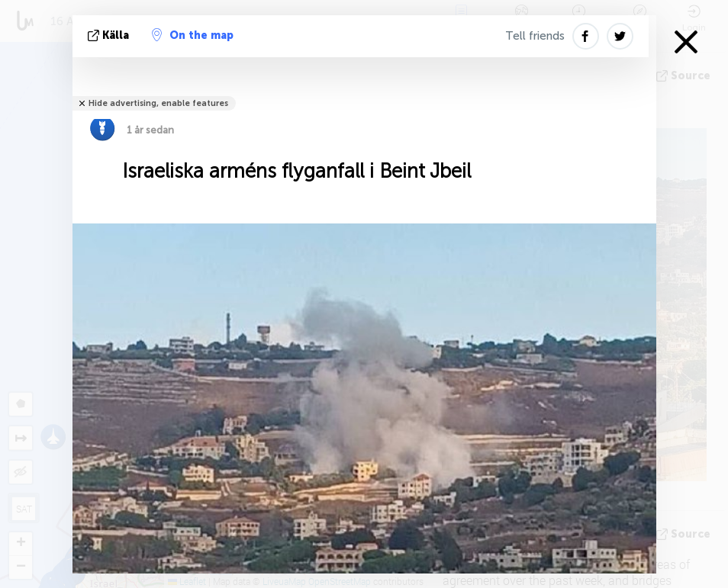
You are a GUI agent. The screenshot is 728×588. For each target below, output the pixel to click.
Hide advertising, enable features (158, 103)
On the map (193, 35)
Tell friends (535, 36)
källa (110, 35)
